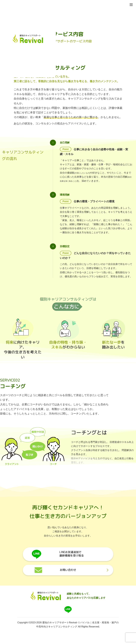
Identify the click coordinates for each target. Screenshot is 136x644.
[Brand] (46, 600)
